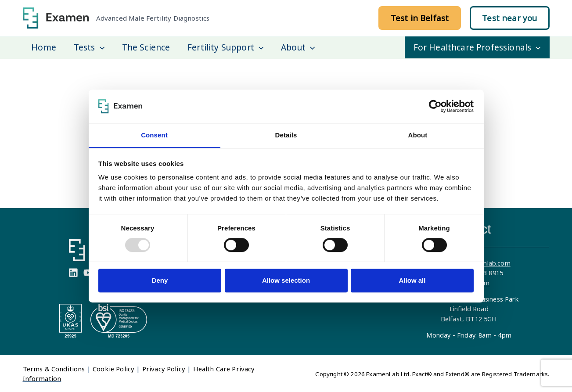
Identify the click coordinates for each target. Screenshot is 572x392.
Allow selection (286, 281)
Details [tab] (286, 135)
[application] (99, 47)
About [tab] (418, 135)
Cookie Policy (113, 368)
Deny (160, 281)
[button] (420, 18)
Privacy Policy (164, 368)
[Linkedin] (73, 272)
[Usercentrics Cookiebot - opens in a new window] (435, 106)
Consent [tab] (154, 135)
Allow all (412, 281)
